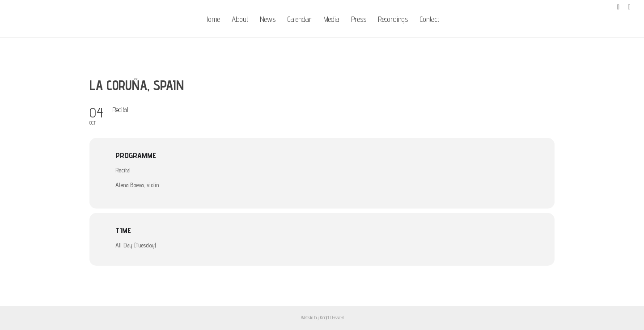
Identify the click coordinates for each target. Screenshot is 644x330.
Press (359, 20)
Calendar (299, 20)
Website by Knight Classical (322, 317)
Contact (429, 20)
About (240, 20)
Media (331, 20)
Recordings (393, 20)
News (268, 20)
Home (212, 20)
